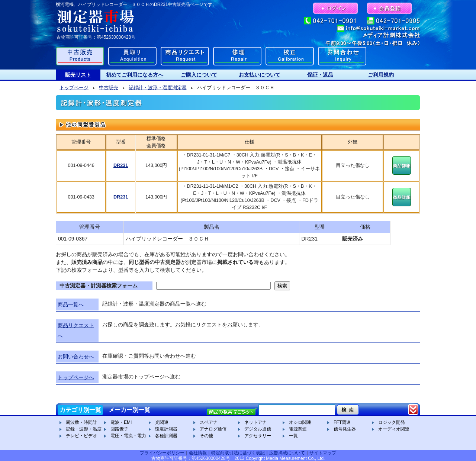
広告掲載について (287, 453)
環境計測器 (166, 429)
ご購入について (199, 75)
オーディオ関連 (394, 429)
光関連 (162, 422)
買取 (132, 56)
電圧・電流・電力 (128, 436)
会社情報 (198, 453)
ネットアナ (255, 422)
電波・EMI (121, 422)
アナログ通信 (213, 429)
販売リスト (78, 75)
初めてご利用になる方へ (135, 75)
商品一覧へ (71, 304)
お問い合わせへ (76, 357)
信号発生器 (345, 429)
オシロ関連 (300, 422)
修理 (237, 56)
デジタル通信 (258, 429)
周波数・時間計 (81, 422)
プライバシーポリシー (162, 453)
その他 (206, 436)
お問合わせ (342, 56)
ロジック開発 (392, 422)
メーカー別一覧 (129, 410)
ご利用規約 (381, 75)
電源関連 (298, 429)
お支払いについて (260, 75)
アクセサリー (258, 436)
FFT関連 (342, 422)
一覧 (293, 436)
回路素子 (119, 429)
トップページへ (76, 377)
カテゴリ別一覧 (80, 410)
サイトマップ (323, 453)
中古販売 (80, 56)
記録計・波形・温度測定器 (158, 88)
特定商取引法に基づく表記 (238, 453)
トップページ (74, 88)
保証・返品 (320, 75)
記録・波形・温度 (84, 429)
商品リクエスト (185, 56)
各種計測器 (166, 436)
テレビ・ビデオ (81, 436)
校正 (290, 56)
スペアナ (209, 422)
